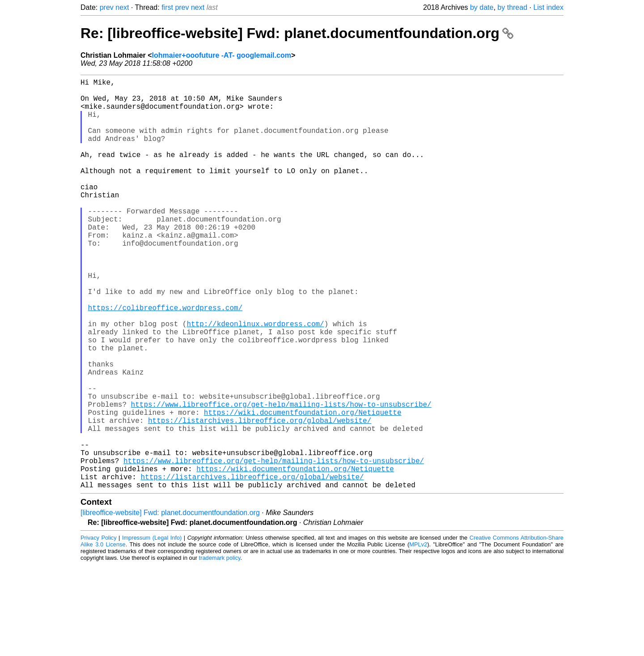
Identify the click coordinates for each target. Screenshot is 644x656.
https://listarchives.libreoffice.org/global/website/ (260, 497)
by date (482, 7)
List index (548, 7)
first (167, 7)
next (122, 7)
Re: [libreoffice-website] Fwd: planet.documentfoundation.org (297, 33)
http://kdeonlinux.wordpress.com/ (255, 379)
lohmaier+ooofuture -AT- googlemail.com (222, 55)
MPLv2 (418, 636)
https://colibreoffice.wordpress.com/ (165, 359)
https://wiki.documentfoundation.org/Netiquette (303, 487)
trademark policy (220, 649)
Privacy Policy (99, 629)
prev (107, 7)
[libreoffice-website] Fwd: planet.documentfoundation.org (170, 604)
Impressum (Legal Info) (152, 629)
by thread (512, 7)
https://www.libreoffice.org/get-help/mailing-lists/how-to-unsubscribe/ (281, 477)
